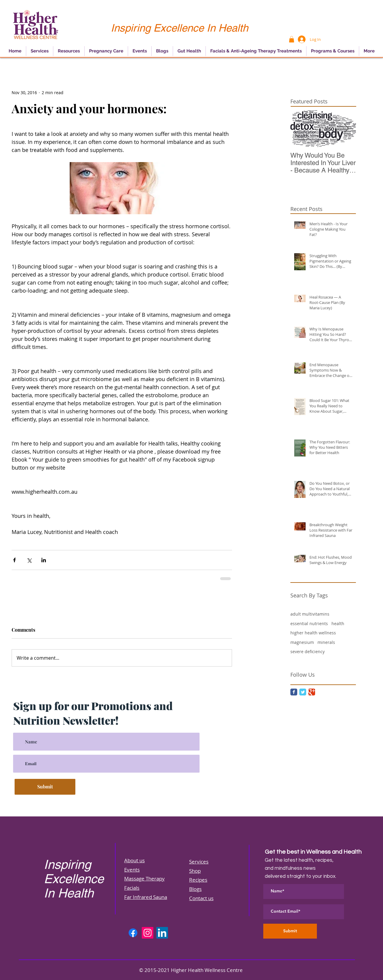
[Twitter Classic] (303, 692)
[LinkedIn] (162, 933)
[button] (292, 39)
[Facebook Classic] (294, 692)
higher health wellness (313, 633)
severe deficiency (308, 651)
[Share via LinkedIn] (44, 560)
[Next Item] (346, 129)
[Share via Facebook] (14, 560)
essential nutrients (309, 623)
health (338, 623)
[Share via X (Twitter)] (29, 560)
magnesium (302, 642)
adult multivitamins (310, 614)
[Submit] (45, 787)
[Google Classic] (312, 692)
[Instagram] (148, 933)
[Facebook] (133, 933)
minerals (326, 642)
